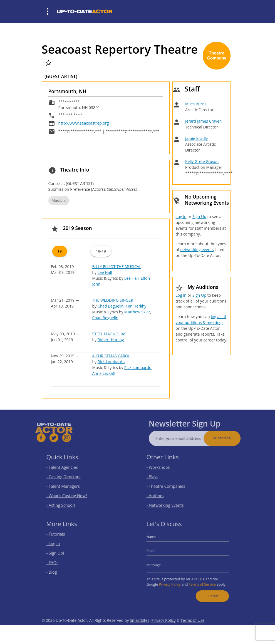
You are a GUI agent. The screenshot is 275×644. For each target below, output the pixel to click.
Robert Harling (111, 340)
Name (156, 540)
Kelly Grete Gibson (202, 161)
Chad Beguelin (111, 306)
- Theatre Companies (169, 485)
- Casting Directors (66, 477)
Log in (181, 216)
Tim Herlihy (136, 306)
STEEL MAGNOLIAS (109, 334)
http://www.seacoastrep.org (84, 123)
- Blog (56, 570)
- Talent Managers (66, 485)
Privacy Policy (172, 581)
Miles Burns (196, 104)
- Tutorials (60, 538)
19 (60, 251)
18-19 (101, 251)
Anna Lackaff (104, 373)
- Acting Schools (64, 502)
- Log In (58, 546)
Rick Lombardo (111, 362)
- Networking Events (168, 502)
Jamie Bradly (196, 138)
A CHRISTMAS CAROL (111, 356)
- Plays (157, 477)
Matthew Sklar (137, 312)
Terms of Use (192, 629)
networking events (197, 250)
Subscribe (230, 438)
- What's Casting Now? (69, 494)
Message (158, 564)
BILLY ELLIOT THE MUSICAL (117, 267)
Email (156, 552)
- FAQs (57, 562)
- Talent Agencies (65, 469)
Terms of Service (200, 581)
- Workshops (162, 469)
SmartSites (140, 629)
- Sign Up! (59, 554)
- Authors (159, 494)
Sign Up (199, 216)
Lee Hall (105, 272)
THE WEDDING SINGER (112, 300)
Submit (209, 591)
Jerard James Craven (203, 121)
